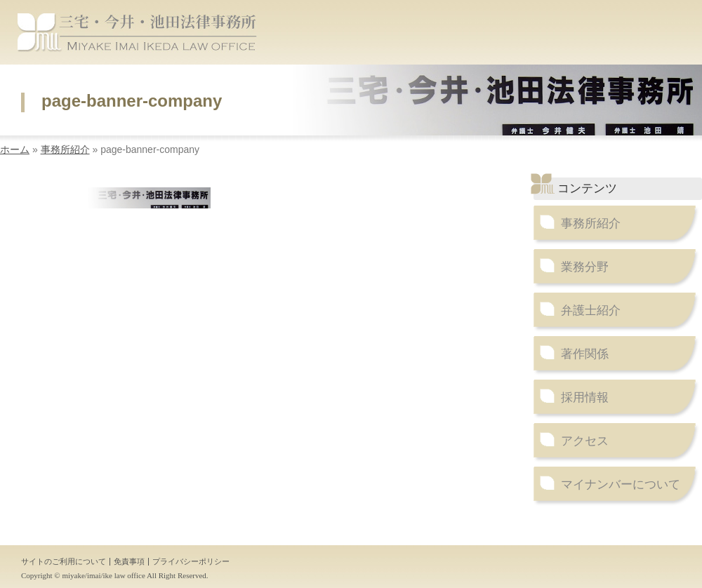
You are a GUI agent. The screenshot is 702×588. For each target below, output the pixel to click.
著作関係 (585, 354)
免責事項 (129, 561)
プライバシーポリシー (191, 561)
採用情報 (585, 397)
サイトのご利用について (64, 561)
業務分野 (585, 267)
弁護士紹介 (591, 310)
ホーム (15, 149)
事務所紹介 (65, 149)
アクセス (585, 441)
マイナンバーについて (621, 485)
